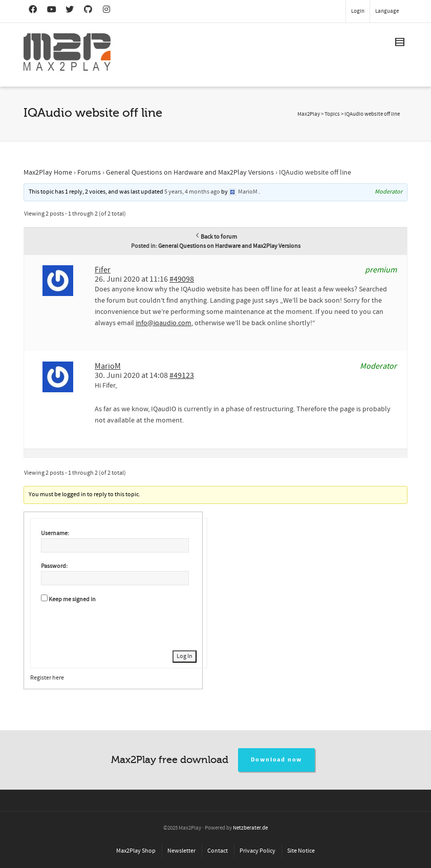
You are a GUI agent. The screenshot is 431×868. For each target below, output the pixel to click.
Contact (218, 851)
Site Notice (301, 851)
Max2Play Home (48, 173)
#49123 (182, 375)
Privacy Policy (257, 851)
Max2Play (309, 114)
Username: (55, 533)
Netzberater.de (250, 828)
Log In (185, 656)
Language (387, 11)
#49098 (182, 279)
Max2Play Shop (136, 851)
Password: (54, 566)
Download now (277, 760)
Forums (89, 173)
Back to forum (216, 237)
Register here (47, 678)
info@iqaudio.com (164, 323)
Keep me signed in (72, 599)
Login (358, 11)
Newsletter (181, 851)
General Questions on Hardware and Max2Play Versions (190, 173)
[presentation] (119, 625)
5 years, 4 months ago (192, 192)
